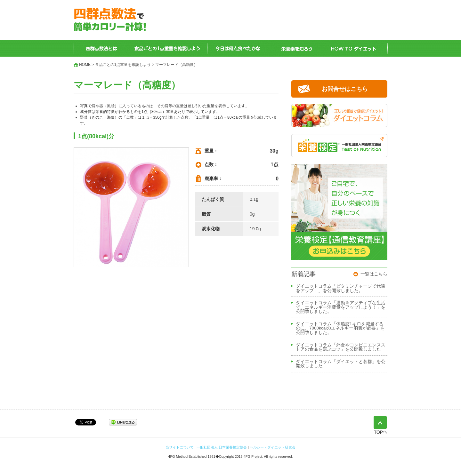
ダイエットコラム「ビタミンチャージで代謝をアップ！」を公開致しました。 (341, 289)
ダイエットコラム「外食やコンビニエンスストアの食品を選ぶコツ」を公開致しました (341, 347)
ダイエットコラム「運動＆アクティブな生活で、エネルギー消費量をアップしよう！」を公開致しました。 (341, 307)
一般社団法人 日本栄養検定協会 (222, 447)
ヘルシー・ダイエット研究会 (273, 447)
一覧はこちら (374, 274)
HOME (85, 65)
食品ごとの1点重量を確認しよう (123, 65)
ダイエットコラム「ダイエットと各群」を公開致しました (341, 364)
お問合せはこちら (345, 89)
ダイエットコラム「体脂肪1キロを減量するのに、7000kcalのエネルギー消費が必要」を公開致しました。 (340, 328)
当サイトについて (180, 447)
